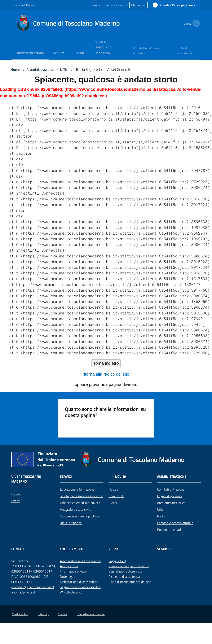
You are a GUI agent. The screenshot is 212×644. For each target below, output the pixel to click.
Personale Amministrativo (175, 523)
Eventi (16, 501)
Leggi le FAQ (117, 561)
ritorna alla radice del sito (106, 374)
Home (15, 69)
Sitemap (43, 614)
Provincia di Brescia (24, 5)
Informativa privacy (73, 571)
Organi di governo (169, 496)
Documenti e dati (169, 530)
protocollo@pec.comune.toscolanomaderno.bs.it (33, 590)
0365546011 (21, 571)
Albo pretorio (69, 566)
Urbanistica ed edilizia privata (80, 503)
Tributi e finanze (71, 523)
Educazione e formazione (77, 489)
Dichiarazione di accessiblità (79, 582)
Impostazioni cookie (91, 614)
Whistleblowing (71, 592)
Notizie (113, 489)
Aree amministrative (171, 503)
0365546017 (43, 571)
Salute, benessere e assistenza (81, 496)
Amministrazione (40, 69)
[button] (195, 23)
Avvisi (113, 503)
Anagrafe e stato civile (76, 509)
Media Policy (20, 614)
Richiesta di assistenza (124, 576)
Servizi (66, 477)
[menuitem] (30, 53)
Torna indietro (106, 363)
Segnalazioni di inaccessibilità (80, 587)
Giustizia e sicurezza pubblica (80, 516)
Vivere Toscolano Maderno (26, 479)
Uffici (64, 69)
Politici (162, 516)
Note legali (67, 576)
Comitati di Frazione (171, 489)
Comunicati (116, 496)
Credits (63, 614)
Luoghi (16, 494)
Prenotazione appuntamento (129, 566)
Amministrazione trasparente (80, 561)
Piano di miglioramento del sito (130, 582)
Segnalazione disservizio (125, 571)
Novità (121, 477)
